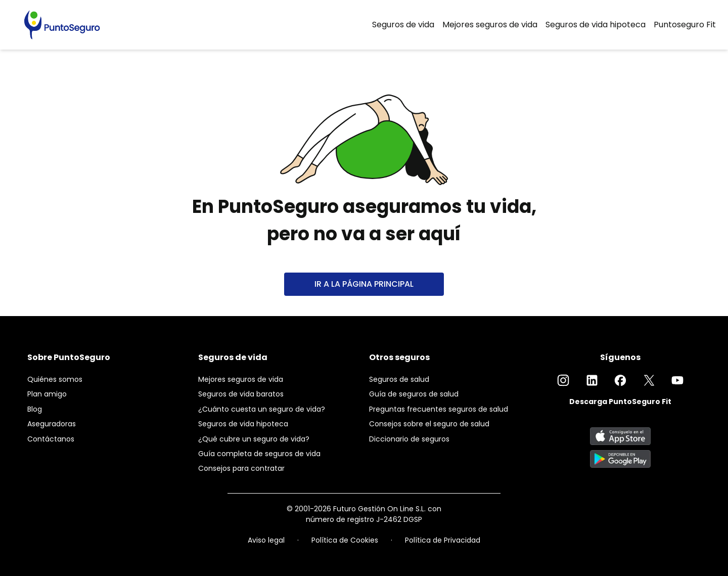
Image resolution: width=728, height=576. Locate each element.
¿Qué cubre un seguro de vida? (254, 439)
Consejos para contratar (241, 468)
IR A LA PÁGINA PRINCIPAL (364, 284)
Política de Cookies (345, 540)
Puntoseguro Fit (685, 25)
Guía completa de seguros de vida (259, 454)
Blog (35, 409)
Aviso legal (266, 540)
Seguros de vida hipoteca (596, 25)
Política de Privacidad (443, 540)
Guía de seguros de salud (414, 394)
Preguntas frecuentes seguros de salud (439, 409)
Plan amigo (47, 394)
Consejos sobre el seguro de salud (429, 424)
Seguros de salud (399, 379)
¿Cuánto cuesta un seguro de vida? (262, 409)
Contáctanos (51, 439)
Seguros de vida (403, 25)
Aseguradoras (52, 424)
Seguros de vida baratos (241, 394)
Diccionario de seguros (409, 439)
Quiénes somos (55, 379)
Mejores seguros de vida (490, 25)
